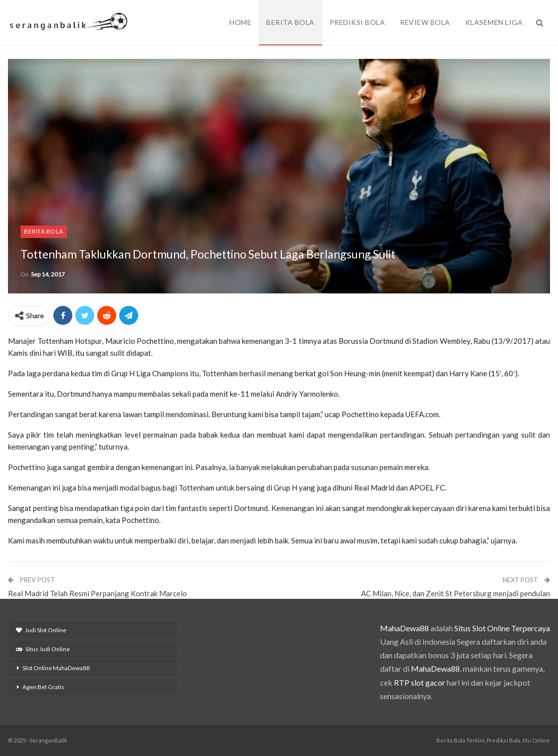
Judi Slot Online (41, 630)
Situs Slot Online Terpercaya (502, 628)
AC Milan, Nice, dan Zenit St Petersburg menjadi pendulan (456, 593)
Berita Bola (290, 22)
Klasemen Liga (494, 22)
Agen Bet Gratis (43, 687)
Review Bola (425, 22)
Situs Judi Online (43, 649)
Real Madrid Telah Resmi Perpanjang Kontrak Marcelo (97, 593)
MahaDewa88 (404, 628)
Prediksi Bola (358, 22)
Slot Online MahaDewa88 (56, 668)
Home (240, 22)
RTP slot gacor (420, 682)
